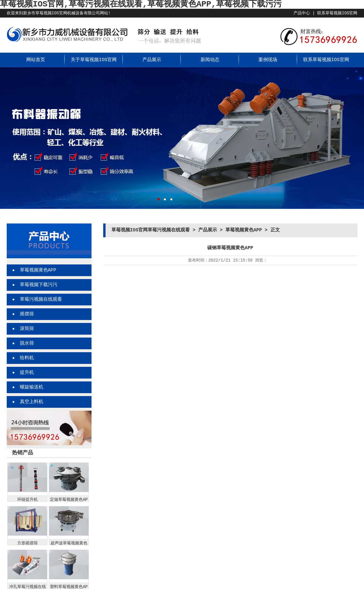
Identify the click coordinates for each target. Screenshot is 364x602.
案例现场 (268, 60)
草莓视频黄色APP (38, 270)
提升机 (27, 373)
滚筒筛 (27, 329)
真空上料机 (32, 402)
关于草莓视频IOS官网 (94, 60)
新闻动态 (210, 60)
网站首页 (36, 60)
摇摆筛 (27, 314)
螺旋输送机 (32, 387)
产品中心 (302, 13)
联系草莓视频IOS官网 (337, 13)
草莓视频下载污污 (39, 285)
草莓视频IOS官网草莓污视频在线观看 (151, 230)
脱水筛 (27, 343)
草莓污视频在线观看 (41, 300)
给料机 (27, 358)
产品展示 (152, 60)
